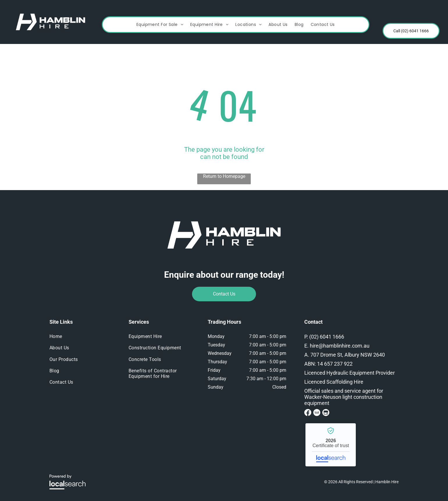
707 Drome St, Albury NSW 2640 (348, 355)
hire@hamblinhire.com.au (340, 346)
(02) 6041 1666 (327, 337)
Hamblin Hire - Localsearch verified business (331, 445)
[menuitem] (160, 25)
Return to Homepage (224, 176)
